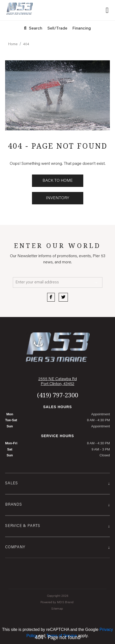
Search (33, 28)
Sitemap (57, 609)
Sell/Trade (57, 28)
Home (13, 44)
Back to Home (58, 181)
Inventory (57, 198)
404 (26, 44)
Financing (82, 28)
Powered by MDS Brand (57, 602)
